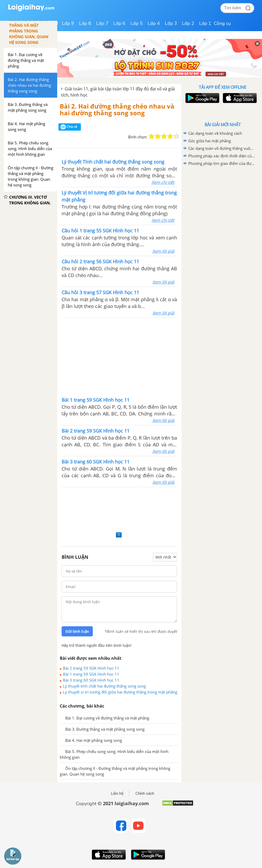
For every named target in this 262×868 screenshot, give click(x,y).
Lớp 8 (85, 23)
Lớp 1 (205, 23)
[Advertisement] (119, 357)
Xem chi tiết (163, 182)
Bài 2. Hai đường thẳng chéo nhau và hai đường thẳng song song (117, 109)
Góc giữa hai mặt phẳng (209, 141)
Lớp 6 (119, 23)
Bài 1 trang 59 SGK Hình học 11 (91, 674)
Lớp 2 (188, 23)
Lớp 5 (137, 23)
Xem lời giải (163, 251)
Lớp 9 (68, 23)
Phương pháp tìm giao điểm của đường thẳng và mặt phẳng (222, 163)
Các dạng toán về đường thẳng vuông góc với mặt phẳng (222, 148)
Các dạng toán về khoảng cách (215, 133)
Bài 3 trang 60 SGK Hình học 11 (91, 680)
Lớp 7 (102, 23)
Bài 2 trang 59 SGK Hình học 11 (91, 668)
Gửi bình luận (77, 631)
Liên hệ (117, 793)
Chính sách (145, 793)
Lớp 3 (171, 23)
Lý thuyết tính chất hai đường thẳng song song (104, 686)
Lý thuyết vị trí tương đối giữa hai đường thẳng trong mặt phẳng (120, 692)
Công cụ (222, 23)
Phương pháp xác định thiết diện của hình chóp (222, 156)
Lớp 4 (154, 23)
